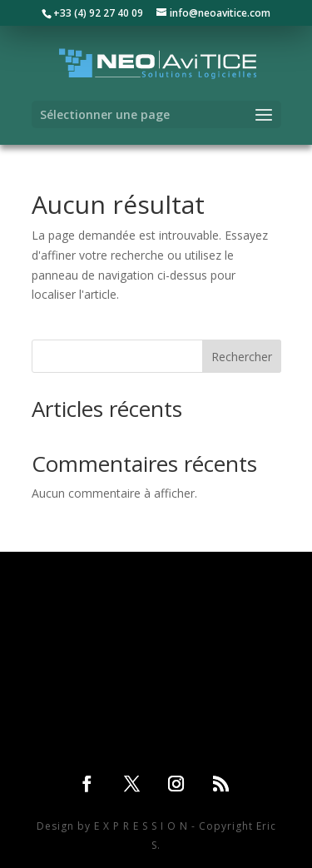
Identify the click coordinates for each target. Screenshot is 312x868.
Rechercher (242, 357)
